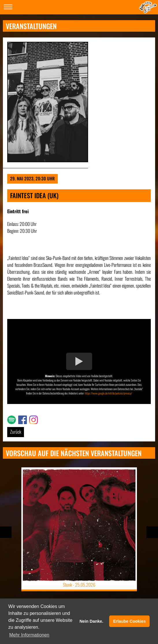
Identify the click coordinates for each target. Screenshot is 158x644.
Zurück (16, 432)
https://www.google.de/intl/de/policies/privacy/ (108, 393)
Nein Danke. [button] (91, 621)
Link (10, 419)
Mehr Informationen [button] (29, 635)
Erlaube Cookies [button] (130, 621)
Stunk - (79, 585)
